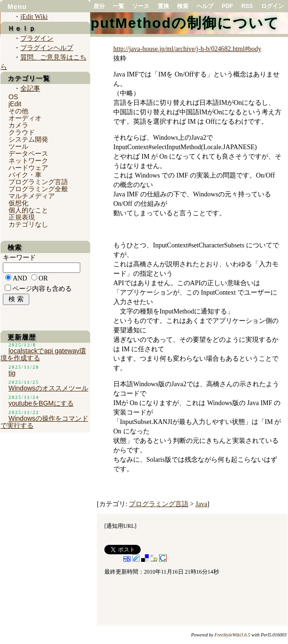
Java (201, 504)
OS (13, 97)
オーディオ (25, 118)
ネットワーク (28, 161)
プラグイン (37, 38)
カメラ (18, 125)
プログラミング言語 (159, 504)
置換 (163, 6)
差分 (99, 6)
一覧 (119, 6)
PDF (228, 6)
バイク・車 (25, 175)
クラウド (22, 132)
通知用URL (120, 526)
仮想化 (18, 203)
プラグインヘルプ (47, 48)
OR (43, 278)
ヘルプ (205, 6)
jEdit (15, 104)
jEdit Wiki (34, 17)
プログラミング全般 (38, 189)
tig (12, 373)
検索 (183, 6)
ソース (141, 6)
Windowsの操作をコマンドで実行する (44, 422)
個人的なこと (28, 210)
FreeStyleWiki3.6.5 (232, 635)
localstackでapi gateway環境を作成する (43, 354)
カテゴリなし (28, 224)
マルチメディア (32, 196)
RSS (247, 6)
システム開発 (28, 139)
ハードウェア (28, 168)
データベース (28, 153)
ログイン (272, 6)
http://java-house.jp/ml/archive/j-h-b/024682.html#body (187, 49)
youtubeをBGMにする (41, 403)
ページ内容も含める (42, 289)
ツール (18, 146)
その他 (18, 111)
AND (20, 278)
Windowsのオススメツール (48, 388)
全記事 (30, 89)
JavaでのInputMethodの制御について (144, 23)
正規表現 (22, 217)
